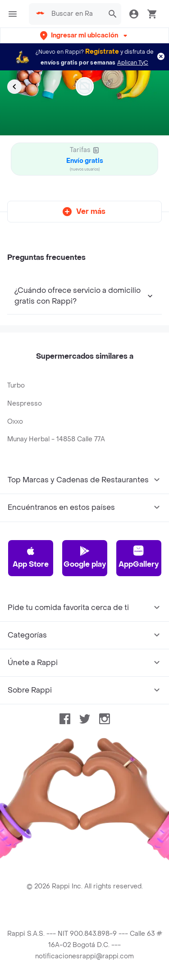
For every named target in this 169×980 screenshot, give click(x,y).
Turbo (16, 386)
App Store (31, 557)
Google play (85, 557)
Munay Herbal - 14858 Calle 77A (56, 439)
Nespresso (25, 404)
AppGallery (139, 557)
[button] (84, 35)
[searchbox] (75, 14)
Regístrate (102, 52)
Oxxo (15, 422)
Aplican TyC (133, 63)
